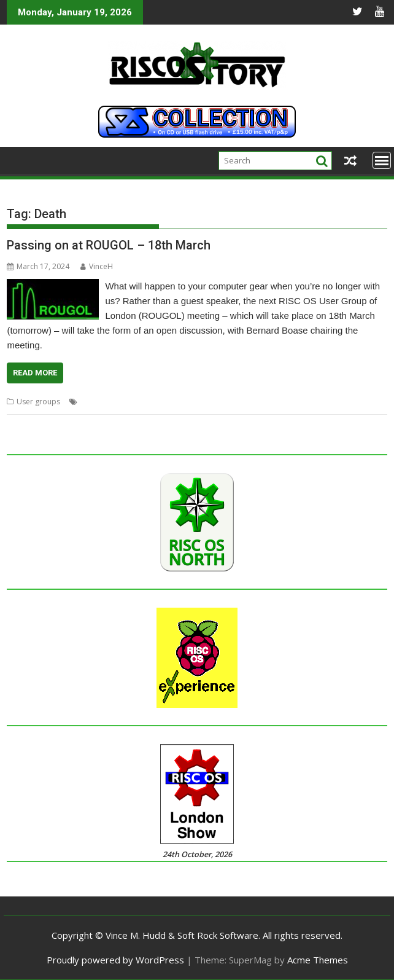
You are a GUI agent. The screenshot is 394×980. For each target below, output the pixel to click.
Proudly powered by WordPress (115, 960)
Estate (117, 402)
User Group (324, 402)
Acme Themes (318, 960)
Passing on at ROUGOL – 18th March (109, 245)
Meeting (207, 402)
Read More (35, 373)
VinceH (97, 266)
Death (91, 402)
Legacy (144, 402)
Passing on (244, 402)
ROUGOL (283, 402)
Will (356, 402)
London (174, 402)
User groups (38, 402)
